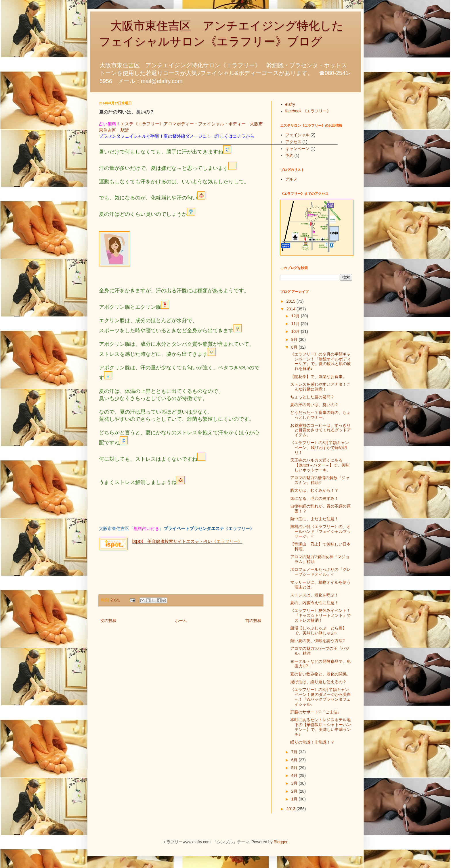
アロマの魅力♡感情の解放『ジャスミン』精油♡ (320, 480)
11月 (296, 324)
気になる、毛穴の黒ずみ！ (314, 498)
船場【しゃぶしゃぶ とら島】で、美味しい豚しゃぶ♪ (318, 630)
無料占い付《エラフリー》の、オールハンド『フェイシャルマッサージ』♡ (321, 531)
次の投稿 (108, 621)
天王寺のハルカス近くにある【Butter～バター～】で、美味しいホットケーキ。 (320, 465)
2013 (292, 809)
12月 (296, 316)
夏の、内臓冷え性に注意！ (314, 603)
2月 (295, 791)
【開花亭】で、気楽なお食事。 (318, 377)
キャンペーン (297, 149)
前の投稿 (253, 621)
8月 (295, 347)
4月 (295, 775)
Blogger (281, 842)
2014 (292, 309)
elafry (290, 104)
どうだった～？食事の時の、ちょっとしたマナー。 (320, 415)
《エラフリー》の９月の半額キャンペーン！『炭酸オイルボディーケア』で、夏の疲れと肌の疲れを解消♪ (321, 361)
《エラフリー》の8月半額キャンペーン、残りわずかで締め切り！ (320, 448)
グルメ (291, 179)
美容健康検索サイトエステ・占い (172, 541)
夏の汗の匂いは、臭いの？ (314, 405)
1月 (295, 799)
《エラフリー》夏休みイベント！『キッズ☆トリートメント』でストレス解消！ (321, 615)
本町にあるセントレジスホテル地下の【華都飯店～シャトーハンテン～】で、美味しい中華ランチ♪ (321, 727)
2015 (292, 301)
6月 (295, 760)
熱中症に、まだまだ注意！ (314, 519)
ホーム (181, 621)
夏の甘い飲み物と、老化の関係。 (320, 674)
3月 (295, 783)
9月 (295, 339)
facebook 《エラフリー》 (308, 111)
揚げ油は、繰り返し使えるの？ (318, 682)
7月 (295, 752)
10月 (296, 331)
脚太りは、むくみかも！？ (314, 490)
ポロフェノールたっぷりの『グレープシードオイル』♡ (320, 572)
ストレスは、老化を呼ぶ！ (314, 595)
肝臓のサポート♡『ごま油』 (316, 712)
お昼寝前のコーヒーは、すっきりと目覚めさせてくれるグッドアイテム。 (321, 430)
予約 (289, 155)
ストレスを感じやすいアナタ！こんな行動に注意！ (320, 387)
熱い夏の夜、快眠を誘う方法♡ (318, 641)
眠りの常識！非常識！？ (312, 742)
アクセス (293, 142)
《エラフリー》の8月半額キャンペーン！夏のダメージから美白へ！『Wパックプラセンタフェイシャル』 (321, 697)
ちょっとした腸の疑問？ (312, 397)
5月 (295, 768)
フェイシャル (297, 135)
